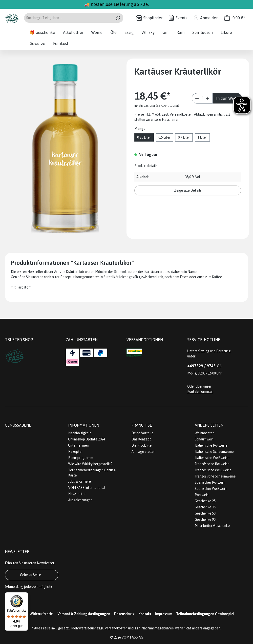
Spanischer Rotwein (210, 482)
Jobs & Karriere (80, 481)
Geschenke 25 (205, 501)
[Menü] (25, 595)
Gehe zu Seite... (32, 575)
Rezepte (75, 452)
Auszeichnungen (80, 500)
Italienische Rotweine (211, 445)
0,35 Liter (144, 137)
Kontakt (145, 614)
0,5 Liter (164, 137)
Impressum (164, 614)
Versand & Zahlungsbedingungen (84, 614)
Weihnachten (205, 433)
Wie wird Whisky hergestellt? (90, 464)
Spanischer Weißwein (211, 489)
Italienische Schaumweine (214, 452)
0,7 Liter (184, 137)
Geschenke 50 (205, 513)
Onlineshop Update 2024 (87, 439)
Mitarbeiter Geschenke (212, 526)
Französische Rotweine (212, 464)
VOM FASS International (87, 488)
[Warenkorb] (235, 18)
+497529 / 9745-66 (204, 366)
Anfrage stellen (143, 452)
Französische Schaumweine (215, 476)
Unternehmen (78, 445)
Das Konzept (141, 439)
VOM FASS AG (132, 637)
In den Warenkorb (229, 98)
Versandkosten (116, 628)
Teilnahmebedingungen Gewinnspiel (205, 614)
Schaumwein (204, 439)
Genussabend (18, 425)
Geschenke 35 (205, 507)
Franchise (142, 425)
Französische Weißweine (213, 470)
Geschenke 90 (205, 519)
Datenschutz (124, 614)
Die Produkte (142, 445)
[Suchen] (118, 18)
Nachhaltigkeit (80, 433)
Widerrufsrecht (42, 614)
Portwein (202, 495)
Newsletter (77, 494)
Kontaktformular (200, 392)
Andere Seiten (209, 425)
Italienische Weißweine (212, 458)
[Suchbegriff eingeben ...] (68, 18)
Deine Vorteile (142, 433)
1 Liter (202, 137)
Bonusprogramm (81, 458)
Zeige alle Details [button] (188, 190)
